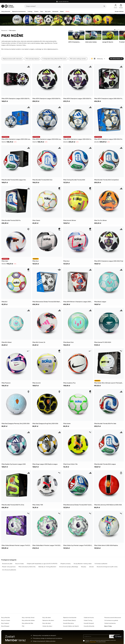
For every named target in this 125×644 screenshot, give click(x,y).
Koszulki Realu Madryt (69, 620)
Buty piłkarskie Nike (28, 623)
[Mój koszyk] (121, 6)
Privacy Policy (93, 642)
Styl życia (48, 11)
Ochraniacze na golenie (111, 620)
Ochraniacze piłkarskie (101, 562)
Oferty (67, 11)
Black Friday (108, 626)
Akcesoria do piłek (7, 562)
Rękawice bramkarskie (19, 11)
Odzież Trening (88, 620)
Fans (42, 11)
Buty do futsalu (20, 562)
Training (30, 11)
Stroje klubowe (119, 11)
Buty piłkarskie (6, 11)
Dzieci (62, 11)
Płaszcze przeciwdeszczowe (113, 617)
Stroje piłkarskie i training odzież (83, 562)
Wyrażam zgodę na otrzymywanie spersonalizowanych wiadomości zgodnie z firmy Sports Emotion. (101, 641)
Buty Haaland (5, 623)
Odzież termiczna (89, 617)
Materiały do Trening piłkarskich (47, 565)
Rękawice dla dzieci (48, 620)
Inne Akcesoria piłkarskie (9, 568)
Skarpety (84, 565)
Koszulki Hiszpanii (89, 623)
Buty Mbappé (5, 626)
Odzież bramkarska (110, 623)
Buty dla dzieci (47, 617)
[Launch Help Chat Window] (118, 637)
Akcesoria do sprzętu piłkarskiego (69, 565)
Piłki (23, 626)
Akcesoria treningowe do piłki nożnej (107, 565)
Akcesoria (55, 11)
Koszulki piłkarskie (89, 626)
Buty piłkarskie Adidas (28, 620)
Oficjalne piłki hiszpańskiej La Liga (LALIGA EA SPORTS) (42, 562)
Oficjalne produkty (65, 562)
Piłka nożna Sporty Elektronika (27, 565)
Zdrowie (91, 565)
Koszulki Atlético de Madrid (71, 626)
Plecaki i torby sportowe (9, 565)
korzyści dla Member (62, 2)
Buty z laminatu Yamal (28, 617)
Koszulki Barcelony (68, 623)
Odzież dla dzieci (47, 626)
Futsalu (36, 11)
